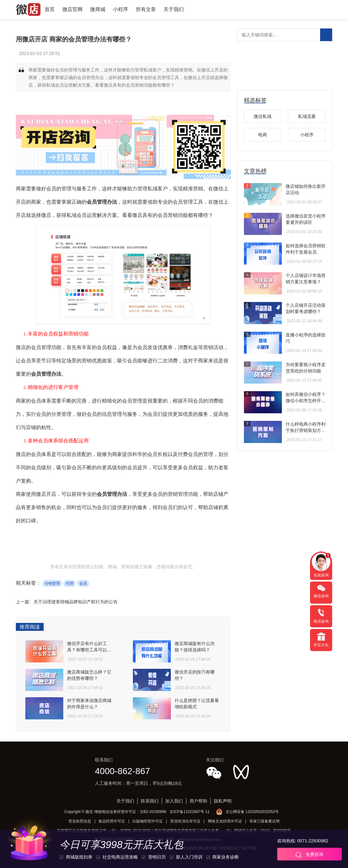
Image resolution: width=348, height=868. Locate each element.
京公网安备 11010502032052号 (252, 812)
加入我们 (174, 801)
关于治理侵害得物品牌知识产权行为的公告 (76, 602)
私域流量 (307, 116)
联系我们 (150, 801)
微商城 (98, 9)
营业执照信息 (80, 821)
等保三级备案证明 (264, 821)
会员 (83, 583)
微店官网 (72, 9)
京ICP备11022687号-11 (190, 812)
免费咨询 (309, 855)
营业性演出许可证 (185, 821)
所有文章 (146, 9)
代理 (70, 583)
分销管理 (52, 583)
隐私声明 (223, 801)
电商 (263, 135)
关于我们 (174, 9)
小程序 (121, 9)
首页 (50, 9)
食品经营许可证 (112, 821)
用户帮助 (198, 801)
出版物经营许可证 (147, 821)
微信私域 (263, 116)
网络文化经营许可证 (225, 821)
